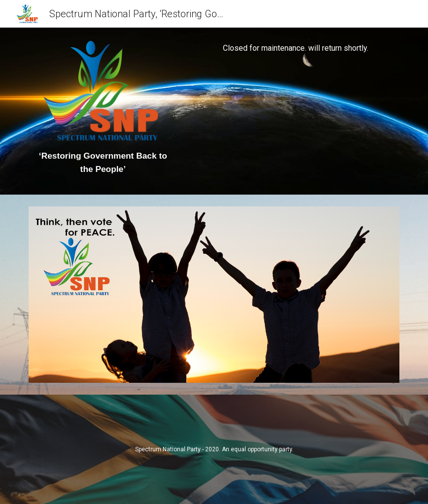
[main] (103, 163)
